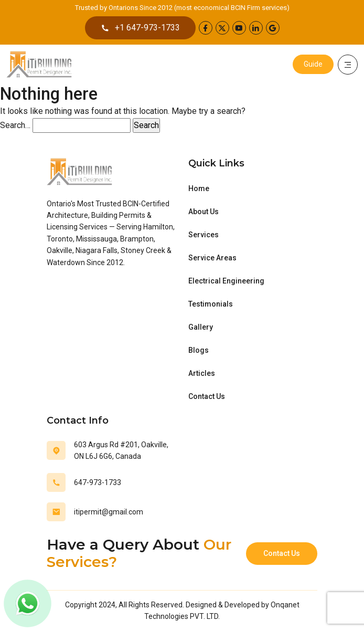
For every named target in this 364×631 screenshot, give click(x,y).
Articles (202, 373)
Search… (15, 125)
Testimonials (211, 304)
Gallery (201, 327)
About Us (204, 212)
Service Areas (212, 258)
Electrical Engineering (226, 281)
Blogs (199, 350)
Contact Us (207, 396)
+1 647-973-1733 (140, 28)
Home (199, 188)
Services (204, 235)
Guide (313, 64)
